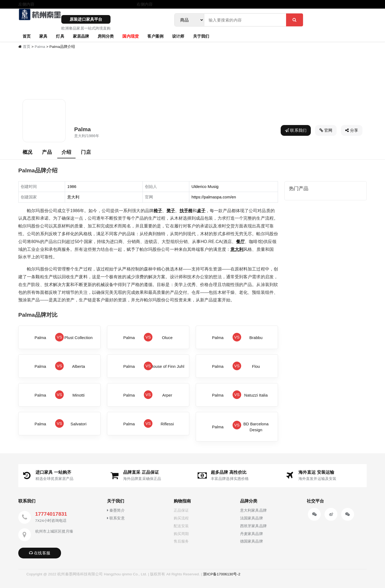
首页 (27, 36)
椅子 (158, 211)
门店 (86, 152)
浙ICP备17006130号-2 (222, 574)
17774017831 (51, 514)
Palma (40, 47)
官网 (326, 130)
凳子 (171, 211)
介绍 (66, 152)
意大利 (237, 249)
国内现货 (130, 36)
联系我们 (296, 130)
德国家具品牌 (252, 541)
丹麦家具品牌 (252, 534)
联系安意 (116, 518)
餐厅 (240, 242)
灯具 (60, 36)
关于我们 (201, 36)
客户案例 (155, 36)
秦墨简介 (116, 510)
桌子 (201, 211)
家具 (43, 36)
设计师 (178, 36)
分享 (352, 130)
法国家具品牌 (252, 518)
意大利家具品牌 (253, 510)
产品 (47, 152)
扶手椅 (186, 211)
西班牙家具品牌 (253, 526)
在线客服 (40, 553)
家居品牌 (81, 36)
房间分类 (106, 36)
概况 (27, 152)
